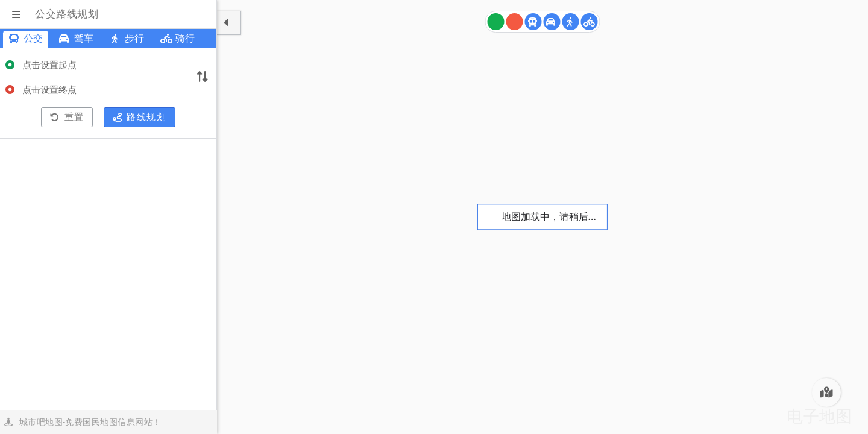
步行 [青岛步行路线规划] (127, 38)
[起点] (496, 22)
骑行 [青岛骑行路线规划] (178, 38)
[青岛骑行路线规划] (590, 22)
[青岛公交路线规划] (533, 22)
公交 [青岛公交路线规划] (26, 38)
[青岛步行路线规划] (571, 22)
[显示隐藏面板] (229, 23)
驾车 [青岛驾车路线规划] (76, 38)
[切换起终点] (202, 78)
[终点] (515, 22)
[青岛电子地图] (826, 392)
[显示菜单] (17, 14)
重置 (67, 117)
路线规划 (140, 117)
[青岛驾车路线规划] (552, 22)
